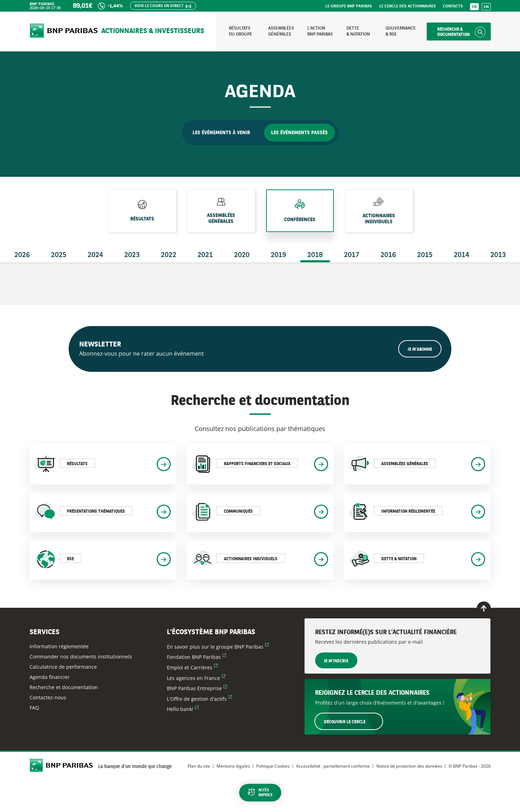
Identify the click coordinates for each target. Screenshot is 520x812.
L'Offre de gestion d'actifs (199, 699)
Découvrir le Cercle (353, 721)
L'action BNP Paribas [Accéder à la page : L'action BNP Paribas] (320, 31)
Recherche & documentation (453, 32)
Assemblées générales (221, 218)
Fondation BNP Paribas (196, 657)
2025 (59, 255)
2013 (498, 255)
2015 (425, 255)
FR (474, 7)
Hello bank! (183, 709)
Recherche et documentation (64, 687)
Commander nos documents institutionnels (81, 657)
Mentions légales (233, 766)
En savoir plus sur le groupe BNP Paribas (218, 647)
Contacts (453, 7)
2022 (169, 255)
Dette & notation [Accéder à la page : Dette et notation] (358, 31)
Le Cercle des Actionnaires (408, 7)
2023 (132, 255)
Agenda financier (50, 677)
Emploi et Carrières (192, 667)
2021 (205, 255)
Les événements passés (299, 133)
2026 (22, 255)
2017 (352, 255)
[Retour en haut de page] (484, 608)
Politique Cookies (273, 766)
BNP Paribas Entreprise (197, 688)
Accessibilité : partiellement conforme (333, 766)
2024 (95, 255)
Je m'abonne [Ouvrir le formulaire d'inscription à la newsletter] (420, 350)
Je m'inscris (336, 661)
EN (486, 7)
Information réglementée (59, 646)
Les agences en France (196, 678)
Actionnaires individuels (379, 219)
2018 (315, 255)
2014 (462, 255)
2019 (278, 255)
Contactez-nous (48, 697)
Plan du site (199, 766)
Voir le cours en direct (159, 6)
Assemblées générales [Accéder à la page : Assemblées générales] (281, 31)
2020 (242, 255)
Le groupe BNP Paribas (349, 7)
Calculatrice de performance (63, 667)
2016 (388, 255)
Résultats (142, 217)
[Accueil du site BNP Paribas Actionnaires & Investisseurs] (64, 31)
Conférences (300, 218)
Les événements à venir (221, 133)
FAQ (34, 708)
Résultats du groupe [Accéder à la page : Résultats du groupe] (240, 31)
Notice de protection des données (409, 766)
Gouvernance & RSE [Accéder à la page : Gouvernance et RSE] (401, 31)
